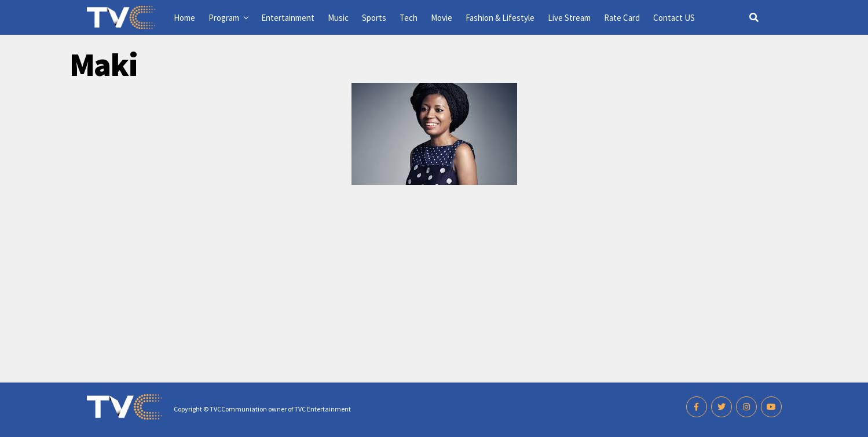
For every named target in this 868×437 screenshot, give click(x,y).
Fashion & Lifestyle (500, 18)
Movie (442, 18)
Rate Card (622, 18)
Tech (409, 18)
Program (224, 18)
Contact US (674, 18)
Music (338, 18)
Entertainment (288, 18)
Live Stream (569, 18)
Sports (374, 18)
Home (184, 18)
